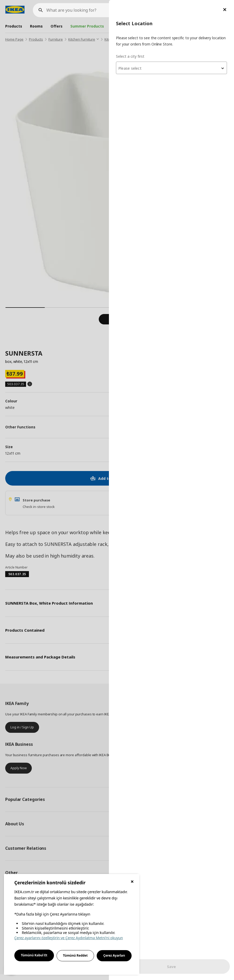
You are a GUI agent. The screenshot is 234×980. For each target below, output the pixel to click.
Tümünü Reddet (75, 955)
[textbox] (171, 68)
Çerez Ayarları (114, 955)
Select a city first (130, 56)
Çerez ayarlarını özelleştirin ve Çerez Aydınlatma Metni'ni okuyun (69, 938)
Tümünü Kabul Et (34, 955)
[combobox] (171, 68)
